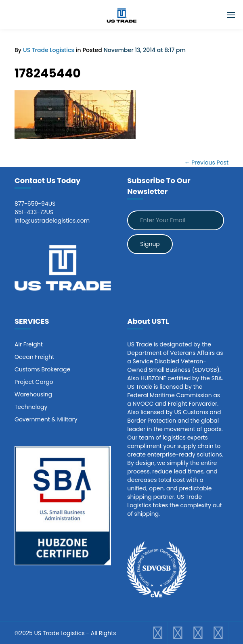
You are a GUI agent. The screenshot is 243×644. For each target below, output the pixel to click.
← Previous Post (206, 163)
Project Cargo (34, 382)
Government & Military (46, 419)
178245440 (48, 73)
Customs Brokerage (42, 369)
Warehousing (33, 394)
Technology (31, 407)
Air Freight (29, 344)
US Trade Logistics (49, 50)
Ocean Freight (34, 357)
